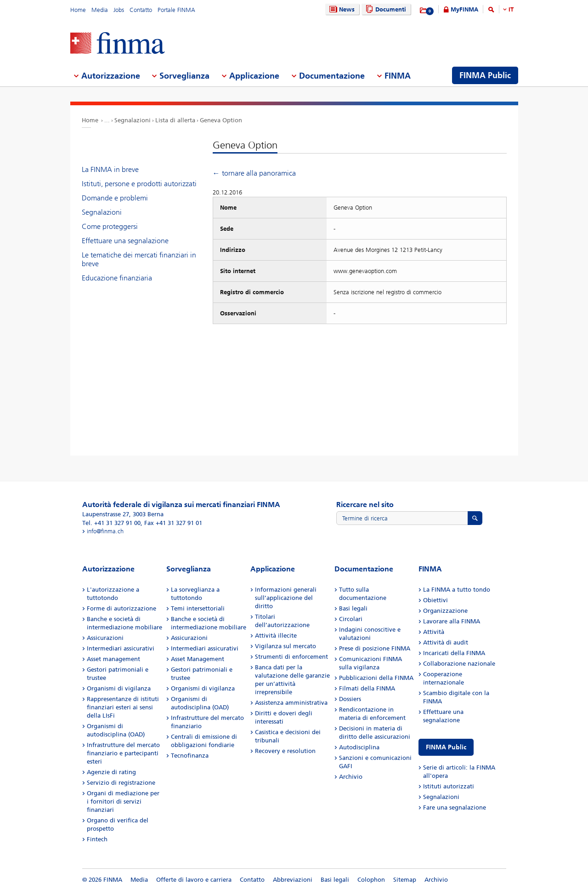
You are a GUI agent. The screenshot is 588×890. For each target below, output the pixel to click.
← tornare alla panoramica (254, 173)
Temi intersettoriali (198, 608)
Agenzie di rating (111, 772)
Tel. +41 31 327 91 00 (111, 523)
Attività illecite (276, 636)
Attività (434, 632)
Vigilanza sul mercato (286, 646)
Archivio (351, 777)
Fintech (97, 839)
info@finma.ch (105, 531)
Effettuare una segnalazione (125, 241)
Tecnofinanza (190, 756)
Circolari (351, 619)
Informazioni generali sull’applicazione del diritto (286, 598)
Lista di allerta (175, 120)
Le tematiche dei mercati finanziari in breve (139, 259)
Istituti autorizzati (449, 786)
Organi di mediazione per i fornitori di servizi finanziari (123, 802)
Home (78, 10)
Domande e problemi (115, 198)
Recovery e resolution (285, 751)
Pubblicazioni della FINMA (376, 678)
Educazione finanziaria (117, 278)
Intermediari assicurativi (121, 648)
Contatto (141, 10)
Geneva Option (221, 120)
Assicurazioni (105, 638)
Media (100, 10)
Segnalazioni (133, 120)
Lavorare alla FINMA (452, 621)
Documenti (385, 9)
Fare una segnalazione (455, 807)
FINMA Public (446, 747)
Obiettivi (435, 600)
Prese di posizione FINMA (375, 648)
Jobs (119, 10)
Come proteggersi (110, 226)
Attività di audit (446, 642)
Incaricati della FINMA (454, 653)
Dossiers (350, 699)
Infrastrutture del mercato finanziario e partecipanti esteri (123, 753)
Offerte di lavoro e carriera (194, 880)
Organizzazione (445, 611)
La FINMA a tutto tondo (457, 590)
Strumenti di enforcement (291, 657)
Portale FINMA (176, 10)
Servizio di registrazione (121, 783)
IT (511, 9)
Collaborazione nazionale (459, 664)
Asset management (113, 659)
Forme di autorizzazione (122, 608)
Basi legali (353, 608)
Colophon (371, 880)
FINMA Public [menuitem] (485, 75)
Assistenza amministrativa (291, 703)
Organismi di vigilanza (119, 688)
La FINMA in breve (110, 169)
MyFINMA (464, 9)
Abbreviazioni (293, 880)
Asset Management (198, 659)
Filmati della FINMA (367, 688)
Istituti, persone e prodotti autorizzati (139, 184)
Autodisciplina (359, 747)
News (341, 9)
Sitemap (405, 880)
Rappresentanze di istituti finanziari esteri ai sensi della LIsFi (123, 707)
